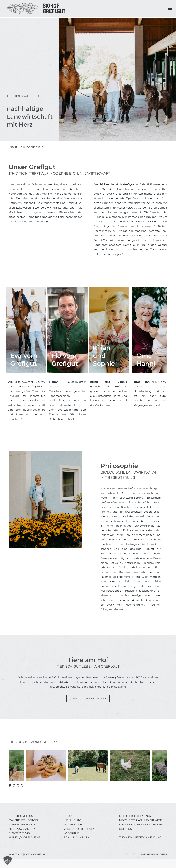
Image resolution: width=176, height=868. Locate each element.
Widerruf (71, 833)
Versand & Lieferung (80, 829)
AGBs (46, 854)
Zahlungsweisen (77, 837)
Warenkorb (73, 825)
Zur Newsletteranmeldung (140, 837)
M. (24, 837)
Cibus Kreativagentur (153, 854)
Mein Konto (73, 820)
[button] (10, 785)
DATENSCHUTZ (33, 854)
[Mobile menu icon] (170, 8)
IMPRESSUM (16, 854)
